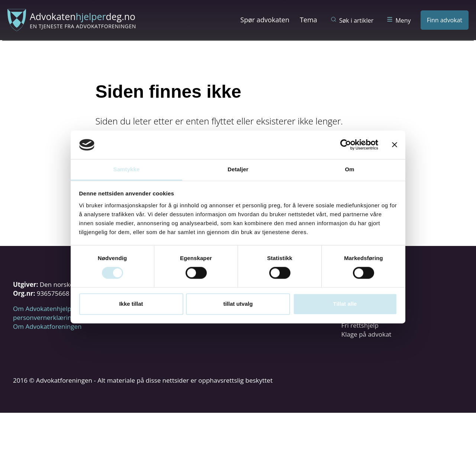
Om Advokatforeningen (47, 326)
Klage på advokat (366, 334)
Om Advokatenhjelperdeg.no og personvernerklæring (60, 313)
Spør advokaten (265, 20)
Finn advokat (445, 20)
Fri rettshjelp (360, 325)
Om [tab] (349, 169)
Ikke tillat (131, 304)
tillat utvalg (238, 304)
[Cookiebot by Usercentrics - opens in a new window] (346, 145)
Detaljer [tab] (238, 169)
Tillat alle (345, 304)
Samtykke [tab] (127, 169)
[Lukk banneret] (395, 145)
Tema (308, 20)
